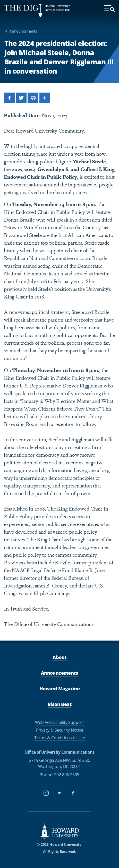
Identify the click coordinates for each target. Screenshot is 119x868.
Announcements (23, 31)
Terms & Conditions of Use (60, 738)
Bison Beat (59, 704)
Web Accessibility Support (59, 722)
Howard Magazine (59, 689)
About (59, 657)
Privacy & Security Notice (60, 730)
